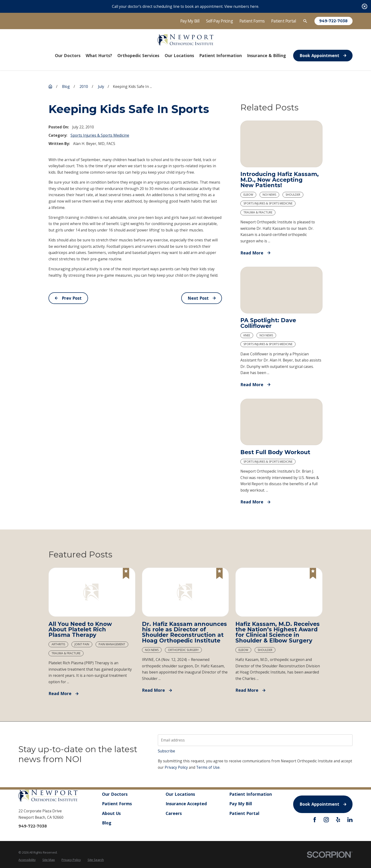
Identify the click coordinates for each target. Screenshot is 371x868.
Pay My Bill (190, 21)
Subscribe (166, 751)
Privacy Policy (176, 767)
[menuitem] (27, 860)
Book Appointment (323, 55)
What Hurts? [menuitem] (99, 55)
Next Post (202, 298)
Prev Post (68, 298)
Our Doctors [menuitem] (68, 55)
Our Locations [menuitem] (179, 55)
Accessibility (27, 860)
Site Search (96, 860)
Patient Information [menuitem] (221, 55)
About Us (111, 813)
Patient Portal (284, 21)
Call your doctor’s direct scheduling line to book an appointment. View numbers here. (185, 6)
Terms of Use (208, 767)
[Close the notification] (364, 6)
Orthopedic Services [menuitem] (138, 55)
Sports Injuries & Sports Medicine (100, 135)
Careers (174, 813)
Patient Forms (252, 21)
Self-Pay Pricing (219, 21)
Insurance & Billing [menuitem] (266, 55)
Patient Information (251, 794)
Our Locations (180, 794)
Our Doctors (115, 794)
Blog (107, 823)
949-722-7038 (333, 21)
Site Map (49, 860)
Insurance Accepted (186, 804)
